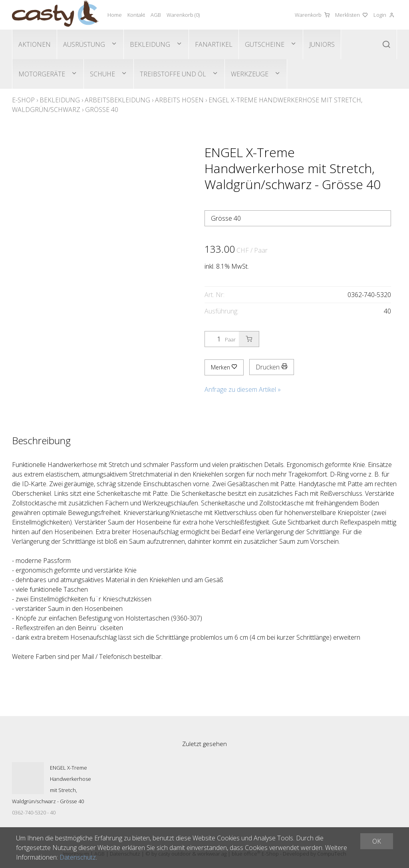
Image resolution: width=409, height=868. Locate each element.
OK (377, 841)
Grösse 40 (102, 110)
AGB (156, 15)
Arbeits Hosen (179, 100)
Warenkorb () (183, 15)
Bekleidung (150, 44)
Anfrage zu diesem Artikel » (243, 389)
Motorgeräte (42, 74)
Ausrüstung (84, 44)
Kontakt (136, 15)
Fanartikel (214, 44)
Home (115, 15)
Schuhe (102, 74)
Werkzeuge (250, 74)
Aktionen (35, 44)
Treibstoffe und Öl (173, 74)
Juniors (322, 44)
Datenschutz (78, 857)
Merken (224, 367)
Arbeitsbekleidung (117, 100)
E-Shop (23, 100)
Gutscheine (265, 44)
